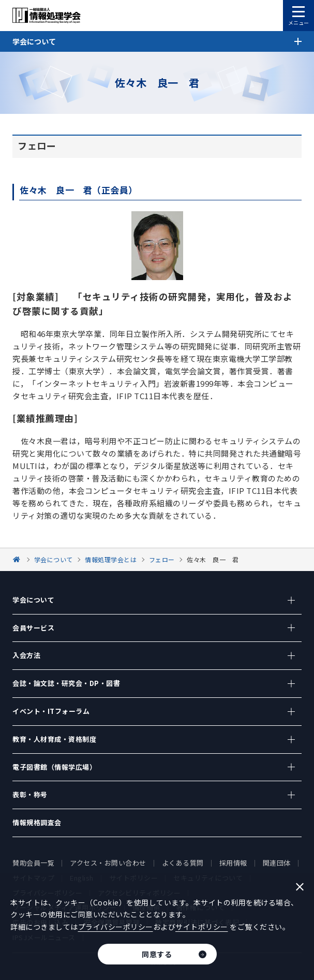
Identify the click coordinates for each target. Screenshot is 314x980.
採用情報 (233, 863)
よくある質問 (183, 863)
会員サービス (33, 628)
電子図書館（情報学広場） (54, 767)
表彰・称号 (30, 794)
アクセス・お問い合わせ (108, 863)
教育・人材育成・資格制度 (54, 739)
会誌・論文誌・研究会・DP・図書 (66, 683)
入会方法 (26, 655)
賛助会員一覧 (33, 863)
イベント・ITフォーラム (51, 711)
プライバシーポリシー (116, 927)
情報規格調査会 (37, 822)
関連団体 (277, 863)
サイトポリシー (202, 927)
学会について (33, 600)
